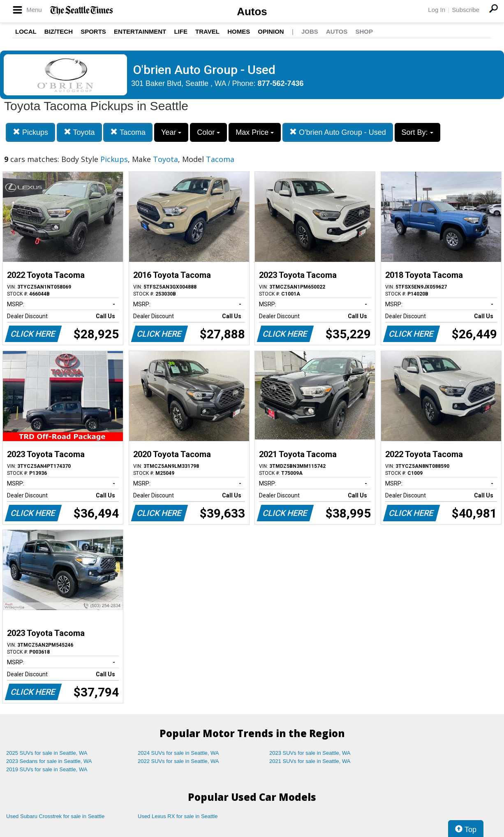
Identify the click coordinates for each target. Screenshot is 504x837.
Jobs (310, 31)
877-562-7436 (281, 83)
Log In (437, 10)
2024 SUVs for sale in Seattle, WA (178, 753)
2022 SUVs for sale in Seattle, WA (178, 761)
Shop (364, 31)
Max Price (255, 132)
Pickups (30, 132)
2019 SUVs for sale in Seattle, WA (47, 769)
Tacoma (128, 132)
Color (208, 132)
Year (171, 132)
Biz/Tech (59, 31)
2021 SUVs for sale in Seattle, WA (310, 761)
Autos (252, 12)
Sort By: (417, 132)
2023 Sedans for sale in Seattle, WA (49, 761)
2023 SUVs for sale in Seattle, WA (310, 753)
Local (26, 31)
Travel (207, 31)
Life (181, 31)
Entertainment (140, 31)
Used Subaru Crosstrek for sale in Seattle (55, 816)
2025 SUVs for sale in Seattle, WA (47, 753)
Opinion (271, 31)
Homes (239, 31)
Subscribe (466, 10)
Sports (93, 31)
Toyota (79, 132)
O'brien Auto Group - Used (338, 132)
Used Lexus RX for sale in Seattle (178, 816)
